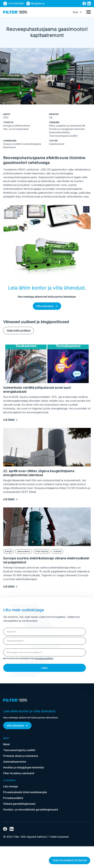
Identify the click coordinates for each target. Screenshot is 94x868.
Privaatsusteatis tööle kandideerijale (25, 792)
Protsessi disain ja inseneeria (21, 756)
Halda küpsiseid (59, 837)
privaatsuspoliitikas (44, 658)
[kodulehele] (15, 12)
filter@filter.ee (38, 3)
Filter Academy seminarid (19, 773)
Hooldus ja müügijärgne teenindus (24, 767)
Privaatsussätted (13, 798)
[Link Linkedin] (89, 4)
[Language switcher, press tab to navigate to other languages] (77, 12)
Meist (6, 744)
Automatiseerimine (15, 762)
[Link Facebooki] (84, 4)
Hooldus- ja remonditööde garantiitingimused (31, 810)
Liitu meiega (11, 786)
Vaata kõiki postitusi (18, 331)
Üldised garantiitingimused (19, 804)
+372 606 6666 (16, 3)
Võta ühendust (47, 306)
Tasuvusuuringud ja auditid (19, 750)
